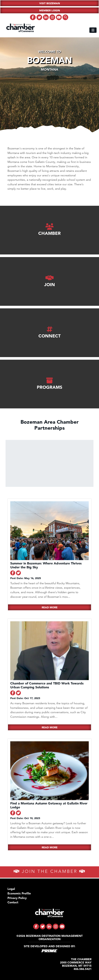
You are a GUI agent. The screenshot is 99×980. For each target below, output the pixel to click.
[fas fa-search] (65, 17)
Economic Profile (19, 893)
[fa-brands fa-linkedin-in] (46, 17)
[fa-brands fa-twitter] (39, 17)
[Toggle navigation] (93, 30)
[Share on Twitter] (18, 573)
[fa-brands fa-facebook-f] (33, 17)
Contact (13, 902)
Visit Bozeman (50, 3)
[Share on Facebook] (13, 573)
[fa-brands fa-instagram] (52, 17)
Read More (50, 607)
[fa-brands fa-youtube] (59, 17)
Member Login (50, 10)
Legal (11, 889)
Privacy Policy (17, 898)
